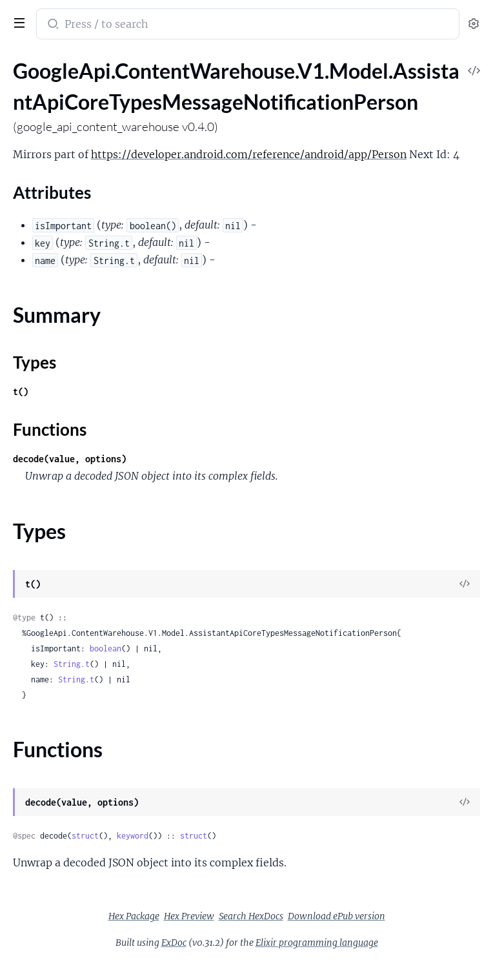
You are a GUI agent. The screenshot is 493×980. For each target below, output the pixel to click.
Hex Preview (189, 916)
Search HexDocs (251, 916)
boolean (106, 648)
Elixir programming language (317, 943)
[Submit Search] (52, 25)
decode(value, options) (70, 459)
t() (21, 392)
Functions (50, 429)
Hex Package (134, 916)
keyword (133, 836)
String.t (72, 664)
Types (35, 362)
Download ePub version (337, 916)
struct (85, 836)
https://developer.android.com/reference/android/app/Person (249, 154)
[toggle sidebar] (17, 21)
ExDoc (174, 943)
